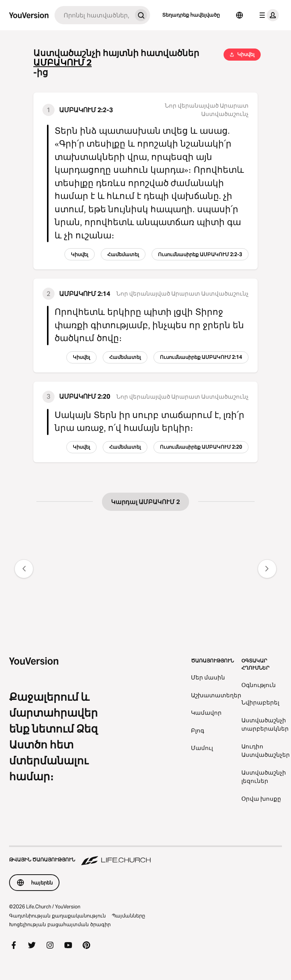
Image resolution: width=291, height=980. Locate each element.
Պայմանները (128, 916)
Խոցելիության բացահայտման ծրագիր (60, 924)
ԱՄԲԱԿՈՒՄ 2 (63, 63)
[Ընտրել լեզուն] (239, 15)
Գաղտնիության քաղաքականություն (57, 916)
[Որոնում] (93, 15)
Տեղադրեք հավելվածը (191, 15)
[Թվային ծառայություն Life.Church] (145, 856)
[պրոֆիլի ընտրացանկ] (268, 15)
